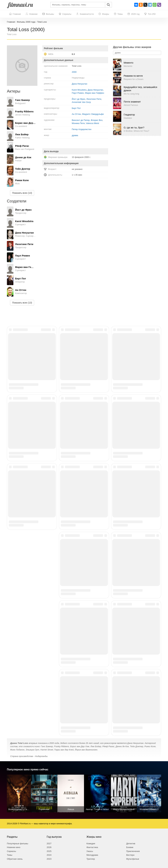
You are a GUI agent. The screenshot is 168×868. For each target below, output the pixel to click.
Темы (118, 14)
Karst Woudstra (79, 90)
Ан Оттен (76, 114)
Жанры (104, 14)
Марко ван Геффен (94, 93)
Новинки (32, 14)
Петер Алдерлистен (82, 129)
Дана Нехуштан (80, 84)
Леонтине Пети (94, 99)
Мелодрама (92, 855)
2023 (49, 859)
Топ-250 (150, 14)
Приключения (133, 851)
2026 (49, 847)
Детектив (131, 844)
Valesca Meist (93, 123)
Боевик (130, 847)
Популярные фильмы (18, 844)
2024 (49, 855)
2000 (74, 72)
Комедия (91, 844)
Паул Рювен (78, 93)
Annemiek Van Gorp (81, 102)
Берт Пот (76, 108)
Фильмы (48, 14)
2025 (49, 851)
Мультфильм (133, 859)
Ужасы (90, 851)
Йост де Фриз (79, 99)
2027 (49, 844)
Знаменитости (85, 14)
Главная (15, 14)
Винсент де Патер (81, 120)
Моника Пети (78, 123)
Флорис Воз (97, 120)
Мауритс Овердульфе (93, 114)
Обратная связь (15, 859)
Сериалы (65, 14)
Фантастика (92, 847)
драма (75, 135)
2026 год (134, 14)
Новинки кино (14, 847)
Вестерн (130, 855)
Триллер (91, 859)
